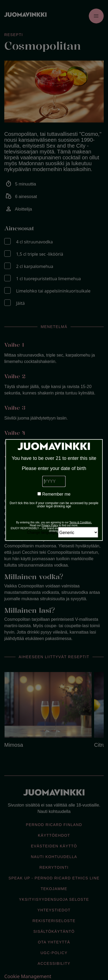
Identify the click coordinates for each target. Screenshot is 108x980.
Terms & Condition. (80, 522)
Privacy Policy (50, 525)
